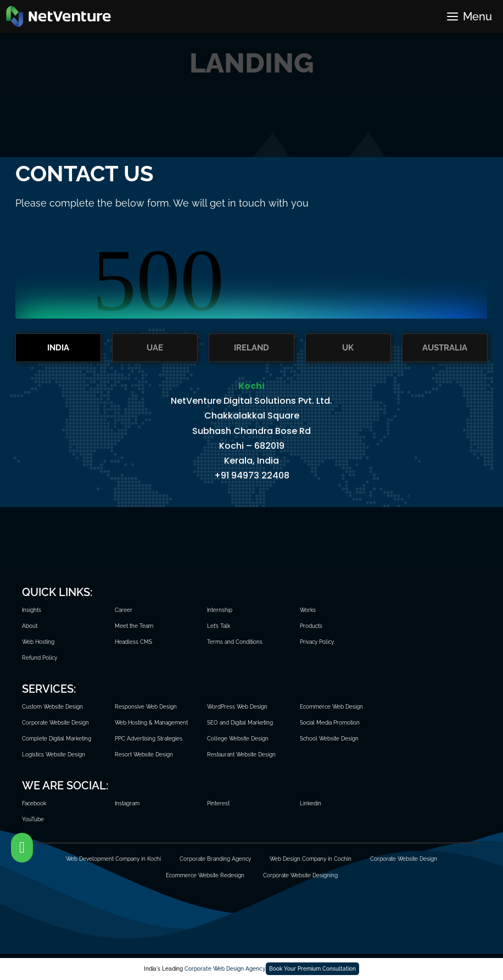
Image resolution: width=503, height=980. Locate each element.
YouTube (33, 819)
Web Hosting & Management (151, 723)
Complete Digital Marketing (57, 739)
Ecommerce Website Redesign (205, 875)
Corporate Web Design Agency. (225, 969)
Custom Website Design (52, 707)
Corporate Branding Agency (215, 859)
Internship (220, 610)
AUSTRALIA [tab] (445, 348)
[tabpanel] (251, 437)
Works (308, 610)
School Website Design (329, 739)
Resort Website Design (144, 755)
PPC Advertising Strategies (149, 739)
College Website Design (238, 739)
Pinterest (218, 803)
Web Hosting (38, 642)
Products (311, 626)
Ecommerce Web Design (331, 707)
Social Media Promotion (330, 723)
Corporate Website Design (55, 723)
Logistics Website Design (54, 755)
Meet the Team (134, 626)
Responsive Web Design (146, 707)
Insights (32, 610)
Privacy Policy (317, 642)
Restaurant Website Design (241, 755)
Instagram (127, 803)
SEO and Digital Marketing (240, 723)
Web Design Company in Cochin (311, 859)
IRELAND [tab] (251, 348)
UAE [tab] (155, 348)
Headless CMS (133, 642)
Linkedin (311, 803)
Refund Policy (40, 658)
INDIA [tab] (58, 348)
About (30, 626)
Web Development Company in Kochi (113, 859)
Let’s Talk (219, 626)
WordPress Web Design (237, 707)
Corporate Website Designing (300, 875)
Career (124, 610)
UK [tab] (348, 348)
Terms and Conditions (235, 642)
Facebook (34, 803)
